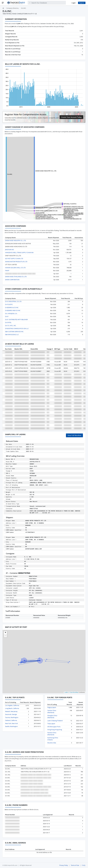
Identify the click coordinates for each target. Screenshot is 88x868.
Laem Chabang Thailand (55, 721)
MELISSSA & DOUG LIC (71, 210)
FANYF (7, 271)
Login (74, 3)
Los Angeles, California (12, 705)
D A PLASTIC (9, 304)
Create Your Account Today (71, 117)
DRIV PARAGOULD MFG (71, 215)
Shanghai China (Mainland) (52, 717)
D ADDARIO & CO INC (12, 307)
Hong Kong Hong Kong (55, 730)
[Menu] (3, 3)
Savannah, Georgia (11, 714)
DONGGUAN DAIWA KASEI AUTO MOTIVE (48, 208)
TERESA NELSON (69, 212)
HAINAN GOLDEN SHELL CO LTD (15, 268)
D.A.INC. (10, 174)
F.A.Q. (84, 865)
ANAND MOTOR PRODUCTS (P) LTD (47, 219)
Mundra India (52, 743)
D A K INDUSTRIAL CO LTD (13, 301)
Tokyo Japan (51, 724)
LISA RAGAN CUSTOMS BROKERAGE (75, 208)
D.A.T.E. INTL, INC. (11, 326)
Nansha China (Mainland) (52, 734)
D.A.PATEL (8, 322)
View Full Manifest (74, 435)
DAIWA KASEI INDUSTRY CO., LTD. (46, 171)
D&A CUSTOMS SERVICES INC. (14, 332)
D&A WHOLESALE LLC (12, 334)
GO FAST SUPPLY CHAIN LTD (44, 217)
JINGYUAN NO (40, 213)
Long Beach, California (12, 708)
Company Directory (13, 8)
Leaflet (66, 692)
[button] (5, 633)
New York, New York (11, 723)
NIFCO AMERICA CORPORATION (74, 214)
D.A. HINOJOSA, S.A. (11, 313)
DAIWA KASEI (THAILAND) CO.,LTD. (16, 277)
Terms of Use (75, 865)
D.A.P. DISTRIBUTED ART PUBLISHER (16, 320)
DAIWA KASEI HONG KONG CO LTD (46, 211)
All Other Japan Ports (54, 727)
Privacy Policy (64, 865)
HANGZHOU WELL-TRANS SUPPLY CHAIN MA (50, 215)
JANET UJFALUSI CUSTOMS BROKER (75, 213)
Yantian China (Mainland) (52, 712)
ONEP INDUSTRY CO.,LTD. (44, 216)
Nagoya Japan (52, 707)
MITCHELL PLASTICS (70, 204)
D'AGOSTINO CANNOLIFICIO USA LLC (17, 328)
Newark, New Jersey (11, 711)
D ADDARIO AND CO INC (13, 310)
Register (82, 3)
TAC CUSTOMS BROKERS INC (73, 219)
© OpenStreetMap (74, 692)
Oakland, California (11, 720)
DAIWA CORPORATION (12, 280)
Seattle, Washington (11, 726)
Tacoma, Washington (12, 717)
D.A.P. (7, 316)
